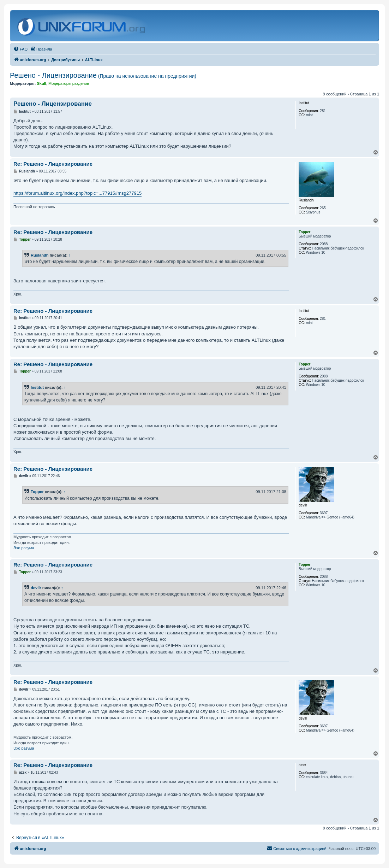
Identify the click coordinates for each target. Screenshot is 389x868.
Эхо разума (24, 548)
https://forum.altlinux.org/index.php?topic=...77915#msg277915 (77, 193)
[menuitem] (20, 49)
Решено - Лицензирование (103, 75)
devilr (36, 588)
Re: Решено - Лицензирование (53, 164)
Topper (37, 492)
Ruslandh (40, 255)
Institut (37, 387)
